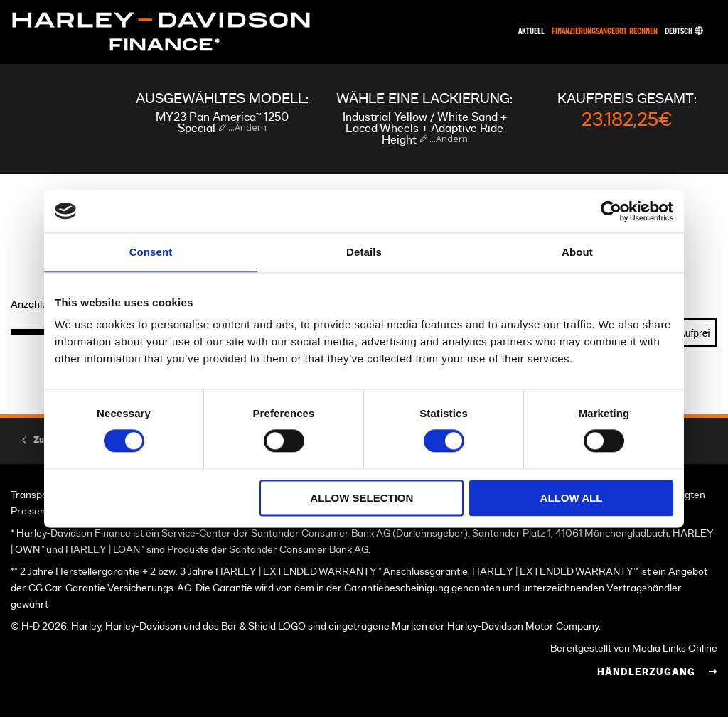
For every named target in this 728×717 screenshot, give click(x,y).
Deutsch (684, 32)
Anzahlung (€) (43, 305)
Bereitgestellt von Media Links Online (634, 648)
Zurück (48, 440)
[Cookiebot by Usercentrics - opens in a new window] (611, 211)
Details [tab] (364, 252)
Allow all (572, 498)
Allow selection (362, 498)
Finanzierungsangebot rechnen (605, 32)
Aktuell (531, 32)
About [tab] (577, 252)
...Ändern (246, 127)
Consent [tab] (151, 252)
